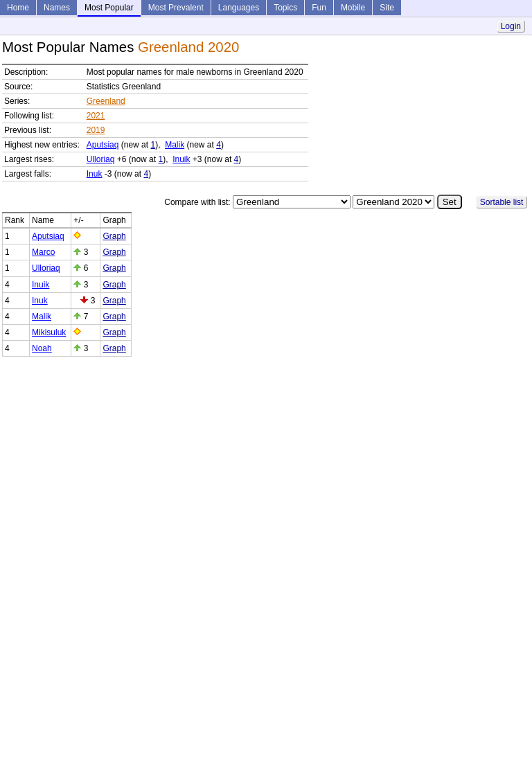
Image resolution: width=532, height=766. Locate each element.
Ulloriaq (101, 159)
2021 (96, 116)
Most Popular (109, 8)
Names (57, 8)
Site (387, 8)
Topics (285, 8)
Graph (114, 236)
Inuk (95, 174)
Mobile (353, 8)
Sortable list (502, 202)
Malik (175, 145)
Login (511, 26)
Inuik (181, 159)
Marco (43, 252)
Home (18, 8)
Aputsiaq (103, 145)
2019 (96, 130)
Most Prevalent (176, 8)
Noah (42, 348)
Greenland (106, 101)
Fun (319, 8)
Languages (239, 8)
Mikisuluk (49, 332)
